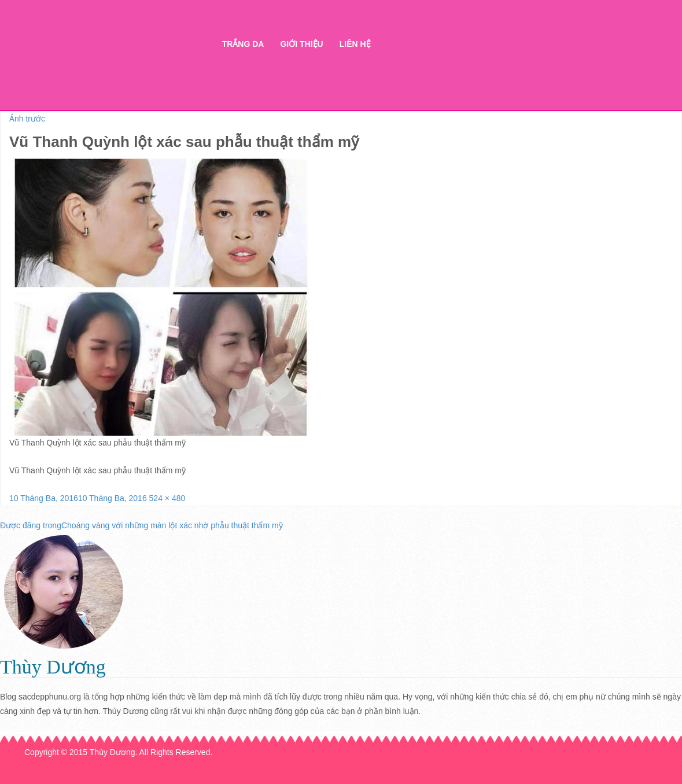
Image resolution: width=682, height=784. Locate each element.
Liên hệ (355, 44)
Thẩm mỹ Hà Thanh (109, 64)
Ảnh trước (27, 119)
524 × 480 (167, 498)
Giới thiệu (301, 44)
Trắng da (243, 44)
